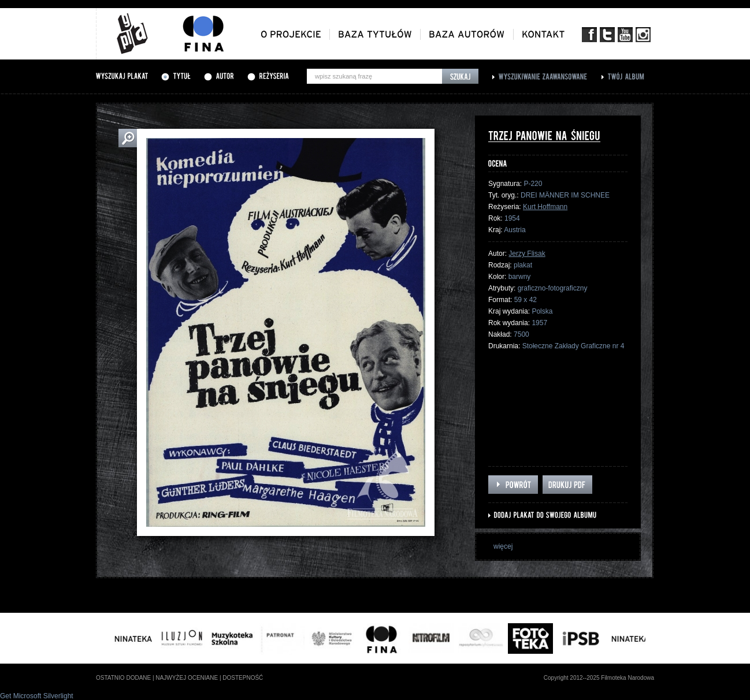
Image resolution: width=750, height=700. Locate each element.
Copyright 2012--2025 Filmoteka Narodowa (599, 678)
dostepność (243, 678)
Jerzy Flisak (527, 254)
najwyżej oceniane (187, 678)
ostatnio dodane (123, 678)
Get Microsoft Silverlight (37, 696)
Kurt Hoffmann (545, 207)
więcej (503, 546)
